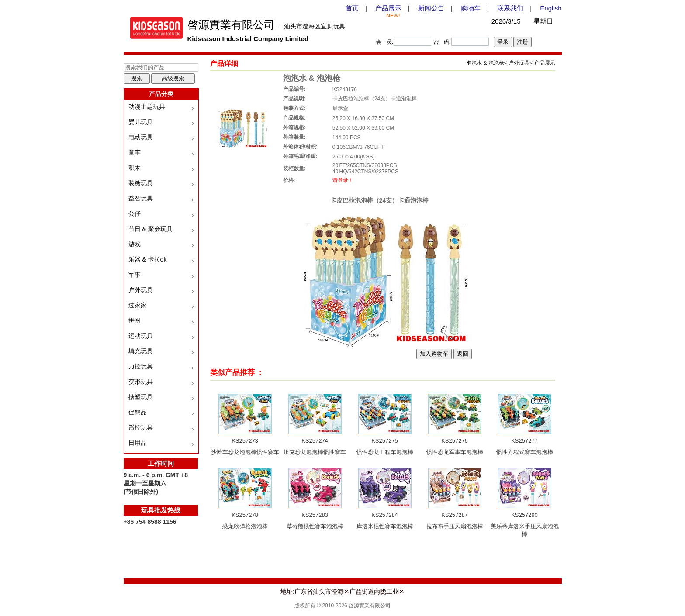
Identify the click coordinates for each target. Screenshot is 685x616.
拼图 (135, 320)
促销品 (138, 412)
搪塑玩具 (141, 397)
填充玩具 (141, 351)
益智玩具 (141, 198)
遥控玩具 (141, 427)
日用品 (138, 443)
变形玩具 (141, 382)
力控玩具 (141, 366)
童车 (135, 152)
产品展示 (388, 8)
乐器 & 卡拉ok (148, 259)
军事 (135, 275)
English (551, 8)
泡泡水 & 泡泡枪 (485, 63)
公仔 (135, 213)
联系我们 (510, 8)
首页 (352, 8)
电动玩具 (141, 137)
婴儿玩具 (141, 122)
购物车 (471, 8)
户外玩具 (141, 290)
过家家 (138, 305)
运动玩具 (141, 336)
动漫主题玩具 (147, 107)
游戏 (135, 244)
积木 (135, 168)
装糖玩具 (141, 183)
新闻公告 (431, 8)
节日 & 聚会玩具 (150, 229)
